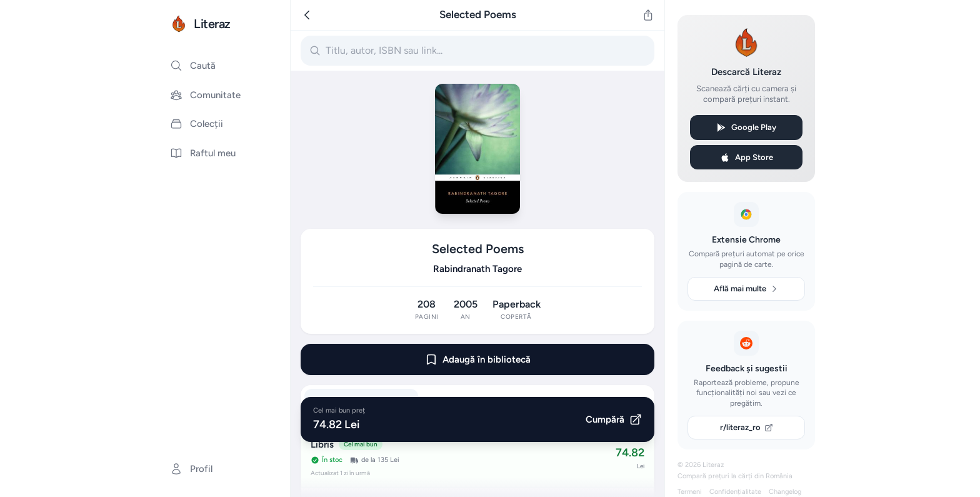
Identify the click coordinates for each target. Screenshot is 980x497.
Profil (191, 469)
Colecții (197, 124)
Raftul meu (203, 153)
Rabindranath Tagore (477, 269)
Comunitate (205, 95)
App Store (747, 158)
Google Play (746, 128)
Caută (193, 66)
